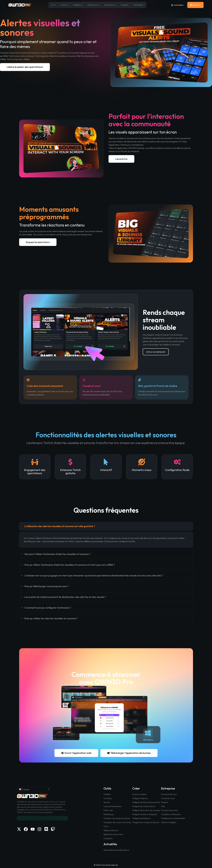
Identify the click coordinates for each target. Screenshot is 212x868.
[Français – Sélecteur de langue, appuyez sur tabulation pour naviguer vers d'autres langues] (34, 789)
